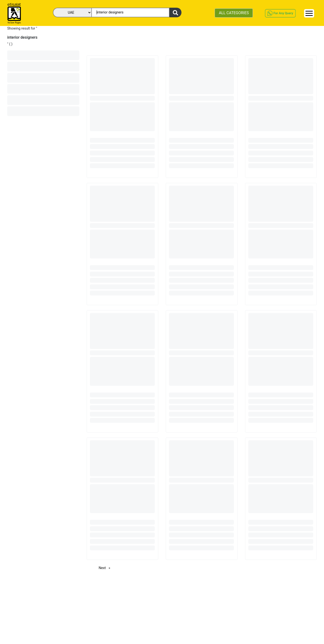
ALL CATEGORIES (234, 13)
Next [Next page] (106, 568)
